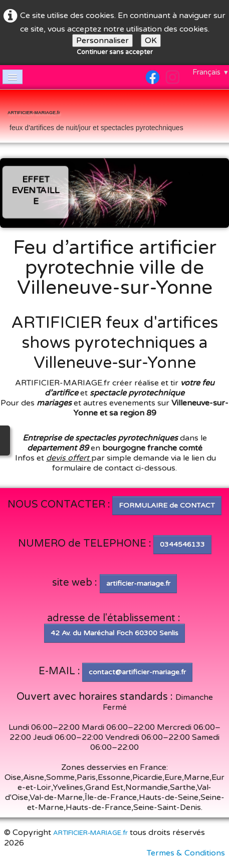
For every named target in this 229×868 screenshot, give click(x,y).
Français (211, 72)
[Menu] (13, 77)
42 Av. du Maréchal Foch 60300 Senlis (114, 633)
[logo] (95, 117)
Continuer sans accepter (115, 52)
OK (151, 41)
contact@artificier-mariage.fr (137, 672)
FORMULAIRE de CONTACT (167, 505)
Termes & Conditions (186, 853)
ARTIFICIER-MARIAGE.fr (90, 833)
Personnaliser (102, 41)
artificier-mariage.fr (138, 583)
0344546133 (182, 544)
